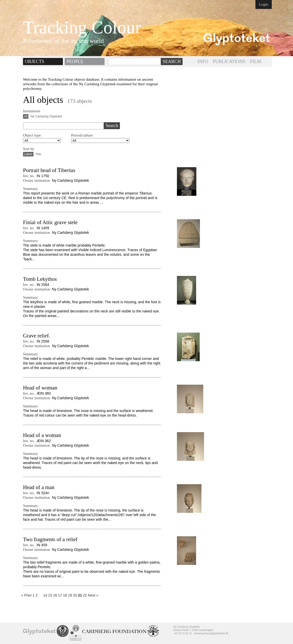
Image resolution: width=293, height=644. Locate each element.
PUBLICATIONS (229, 62)
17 (60, 595)
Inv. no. (29, 176)
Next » (93, 595)
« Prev (26, 595)
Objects (35, 62)
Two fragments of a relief (50, 539)
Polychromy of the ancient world (63, 41)
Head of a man (39, 487)
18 (65, 595)
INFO (203, 62)
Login (264, 4)
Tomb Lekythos (40, 279)
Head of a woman (42, 435)
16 (55, 595)
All (26, 116)
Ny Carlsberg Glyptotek (46, 116)
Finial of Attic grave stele (50, 222)
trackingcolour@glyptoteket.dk (211, 633)
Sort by (29, 149)
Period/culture (82, 135)
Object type (32, 135)
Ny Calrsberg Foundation (114, 631)
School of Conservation (63, 631)
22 (85, 595)
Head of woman (40, 388)
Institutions (32, 111)
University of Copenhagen (75, 633)
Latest (28, 154)
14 (45, 595)
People (75, 62)
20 (75, 595)
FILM (256, 62)
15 (50, 595)
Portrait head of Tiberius (49, 170)
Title (38, 154)
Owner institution (36, 180)
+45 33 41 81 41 (183, 633)
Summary (30, 189)
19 (70, 595)
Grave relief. (37, 336)
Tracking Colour (82, 28)
